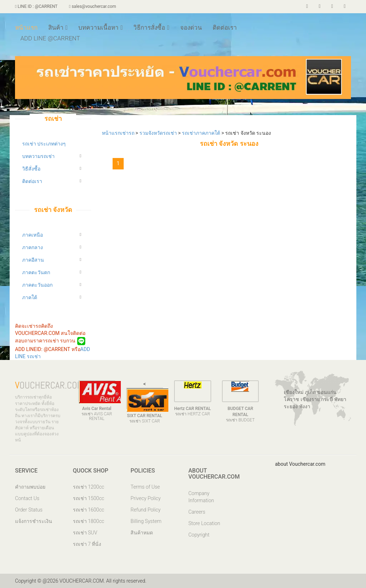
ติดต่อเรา (225, 28)
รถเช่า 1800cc (89, 521)
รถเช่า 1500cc (89, 498)
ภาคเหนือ (33, 235)
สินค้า (58, 28)
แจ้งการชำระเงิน (34, 521)
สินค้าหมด (142, 533)
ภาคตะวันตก (36, 272)
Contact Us (27, 498)
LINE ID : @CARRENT (36, 6)
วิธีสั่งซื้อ (31, 169)
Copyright (199, 535)
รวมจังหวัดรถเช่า (159, 133)
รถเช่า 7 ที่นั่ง (87, 544)
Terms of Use (145, 487)
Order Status (29, 510)
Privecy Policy (145, 498)
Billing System (146, 521)
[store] (345, 6)
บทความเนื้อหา (100, 28)
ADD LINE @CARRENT (50, 38)
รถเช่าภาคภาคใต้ (202, 133)
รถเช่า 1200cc (89, 487)
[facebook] (307, 6)
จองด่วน (191, 28)
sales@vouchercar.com (93, 6)
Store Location (204, 523)
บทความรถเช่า (38, 156)
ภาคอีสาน (33, 260)
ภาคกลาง (33, 247)
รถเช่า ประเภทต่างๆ (44, 144)
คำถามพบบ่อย (30, 487)
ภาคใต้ (30, 297)
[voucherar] (332, 6)
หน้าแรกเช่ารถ (119, 133)
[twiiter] (320, 6)
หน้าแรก (26, 28)
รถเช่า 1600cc (89, 510)
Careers (197, 512)
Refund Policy (145, 510)
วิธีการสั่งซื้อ (151, 28)
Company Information (201, 497)
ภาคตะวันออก (37, 285)
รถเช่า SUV (85, 533)
